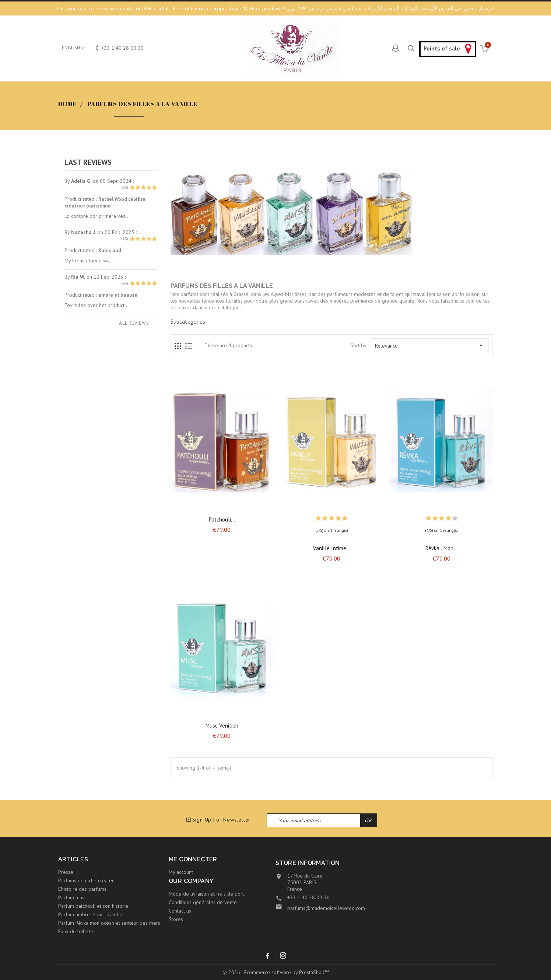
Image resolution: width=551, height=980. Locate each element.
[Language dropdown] (73, 48)
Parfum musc (72, 897)
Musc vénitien (222, 726)
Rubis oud (110, 250)
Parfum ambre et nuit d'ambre (91, 914)
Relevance (430, 345)
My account (181, 872)
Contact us (180, 911)
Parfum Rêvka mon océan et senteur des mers (109, 923)
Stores (176, 919)
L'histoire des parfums (82, 889)
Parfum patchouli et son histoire (93, 906)
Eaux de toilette (76, 931)
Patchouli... (222, 519)
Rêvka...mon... (441, 548)
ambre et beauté (118, 295)
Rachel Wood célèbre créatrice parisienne (105, 202)
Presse (66, 872)
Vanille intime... (332, 548)
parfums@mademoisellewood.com (326, 908)
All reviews (134, 323)
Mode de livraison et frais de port (206, 894)
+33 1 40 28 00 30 (308, 897)
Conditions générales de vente (203, 902)
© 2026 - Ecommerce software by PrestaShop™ (276, 972)
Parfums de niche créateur (87, 880)
